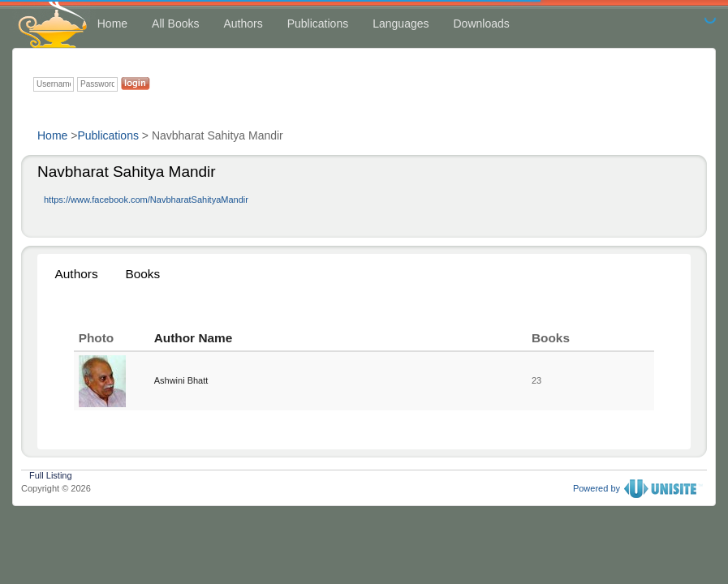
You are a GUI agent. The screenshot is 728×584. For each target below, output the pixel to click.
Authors (243, 24)
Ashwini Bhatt (181, 380)
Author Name (194, 338)
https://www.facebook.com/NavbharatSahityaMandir (146, 200)
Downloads (482, 24)
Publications (318, 24)
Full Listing (51, 474)
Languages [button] (401, 24)
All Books (175, 24)
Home (112, 24)
